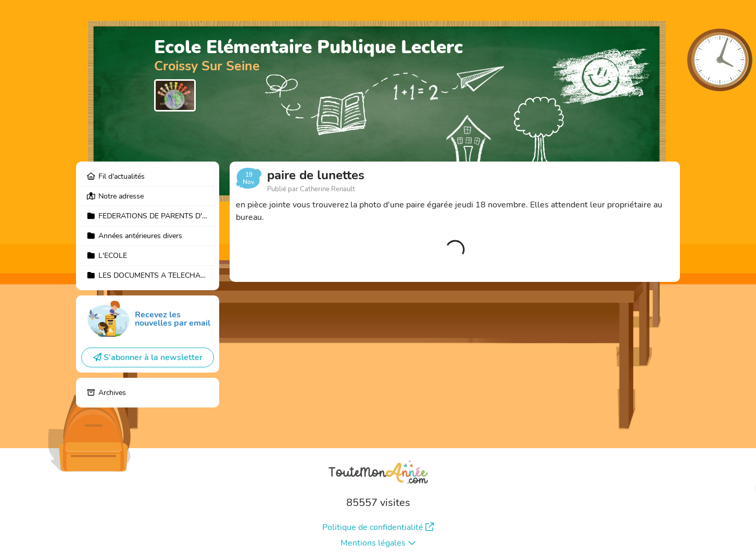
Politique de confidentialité (378, 527)
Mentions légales (378, 543)
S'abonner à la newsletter (148, 357)
